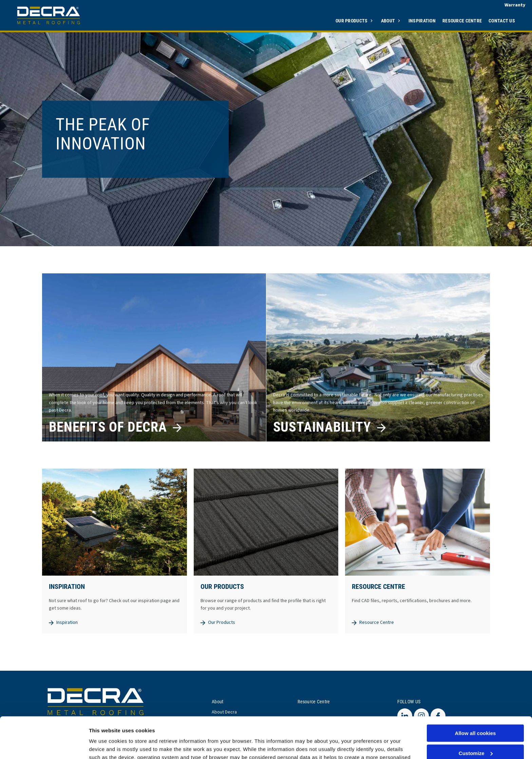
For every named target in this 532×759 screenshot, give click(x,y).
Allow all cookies (476, 695)
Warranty (515, 5)
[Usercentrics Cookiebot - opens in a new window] (44, 746)
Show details (105, 746)
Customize (476, 715)
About (389, 21)
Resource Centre (462, 21)
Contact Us (502, 21)
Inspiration (422, 21)
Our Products (352, 21)
